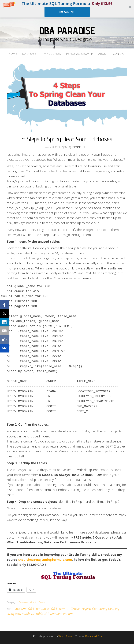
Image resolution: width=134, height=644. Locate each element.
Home (13, 54)
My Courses (52, 54)
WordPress (65, 636)
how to (64, 609)
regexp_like (89, 609)
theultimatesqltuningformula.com (45, 560)
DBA (54, 609)
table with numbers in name (55, 614)
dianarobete (80, 147)
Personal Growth (80, 54)
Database (30, 54)
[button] (67, 9)
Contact (119, 54)
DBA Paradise (67, 31)
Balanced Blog (94, 636)
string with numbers (20, 614)
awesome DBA (24, 609)
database (42, 609)
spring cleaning (109, 609)
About (103, 54)
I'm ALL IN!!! (67, 12)
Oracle (33, 602)
